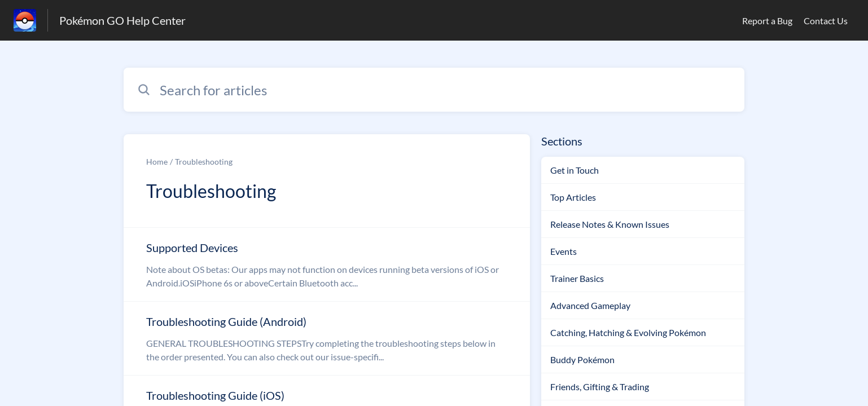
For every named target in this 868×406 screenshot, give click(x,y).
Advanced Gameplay (590, 305)
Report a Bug (767, 21)
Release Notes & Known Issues (610, 224)
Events (564, 251)
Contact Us (826, 21)
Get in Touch (575, 170)
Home (157, 162)
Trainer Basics (577, 278)
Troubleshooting (204, 162)
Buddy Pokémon (582, 359)
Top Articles (573, 197)
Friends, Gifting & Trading (600, 387)
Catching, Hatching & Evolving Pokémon (628, 332)
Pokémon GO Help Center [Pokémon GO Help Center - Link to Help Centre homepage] (122, 20)
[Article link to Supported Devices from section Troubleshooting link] (327, 264)
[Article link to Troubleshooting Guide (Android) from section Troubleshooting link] (327, 338)
